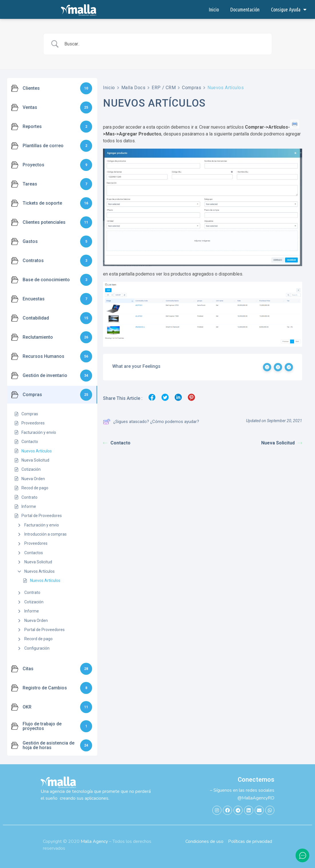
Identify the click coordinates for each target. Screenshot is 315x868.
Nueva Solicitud (38, 562)
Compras (192, 88)
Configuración (37, 648)
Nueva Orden (36, 620)
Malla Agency (94, 841)
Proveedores (36, 543)
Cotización (34, 602)
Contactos (34, 553)
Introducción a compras (45, 534)
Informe (32, 611)
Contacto (117, 443)
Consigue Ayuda (289, 9)
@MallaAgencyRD (256, 798)
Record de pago (38, 639)
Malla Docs (133, 88)
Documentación (245, 9)
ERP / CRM (164, 88)
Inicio (214, 9)
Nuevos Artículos (39, 571)
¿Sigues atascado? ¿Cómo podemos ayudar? (151, 422)
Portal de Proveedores (44, 630)
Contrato (32, 592)
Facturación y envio (42, 525)
